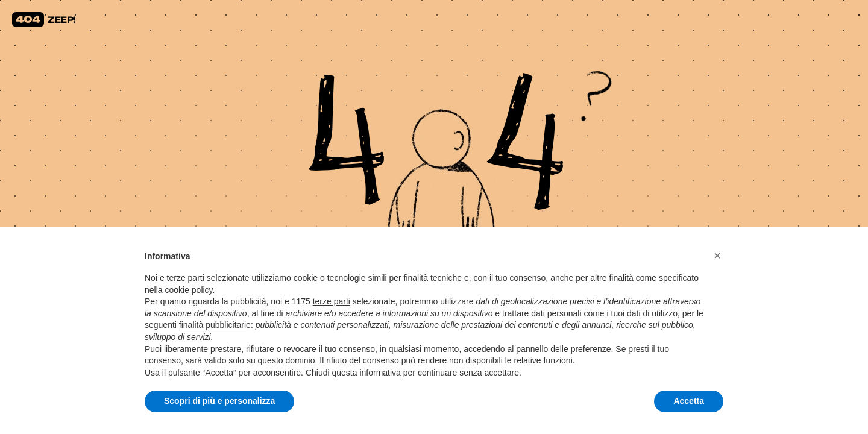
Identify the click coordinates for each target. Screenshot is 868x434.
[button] (717, 256)
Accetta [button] (689, 401)
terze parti (332, 301)
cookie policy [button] (188, 290)
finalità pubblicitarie (215, 325)
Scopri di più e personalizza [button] (219, 401)
